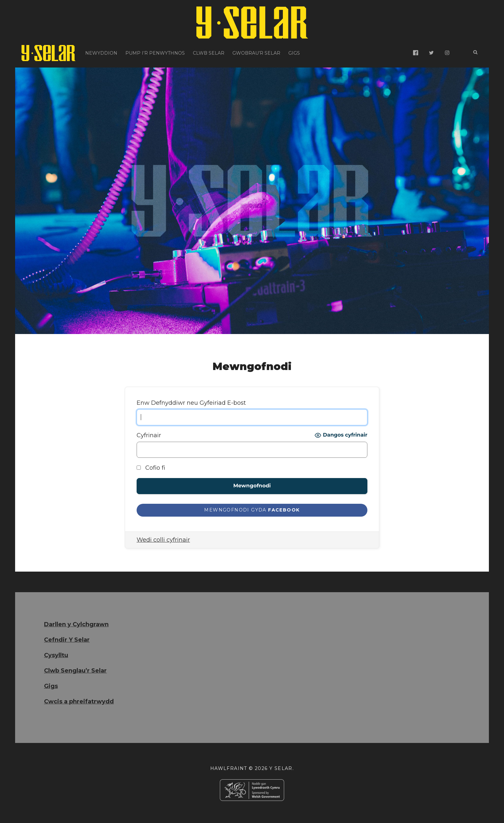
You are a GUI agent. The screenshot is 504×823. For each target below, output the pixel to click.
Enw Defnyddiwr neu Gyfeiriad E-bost (191, 403)
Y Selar (281, 768)
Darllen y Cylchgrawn (76, 624)
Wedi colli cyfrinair (163, 540)
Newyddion (101, 53)
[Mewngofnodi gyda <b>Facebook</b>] (252, 510)
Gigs (294, 53)
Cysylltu (56, 655)
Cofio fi (151, 468)
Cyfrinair (149, 435)
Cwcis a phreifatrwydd (79, 701)
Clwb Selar (209, 53)
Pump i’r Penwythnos (155, 53)
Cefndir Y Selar (67, 640)
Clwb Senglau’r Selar (75, 671)
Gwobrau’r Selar (256, 53)
